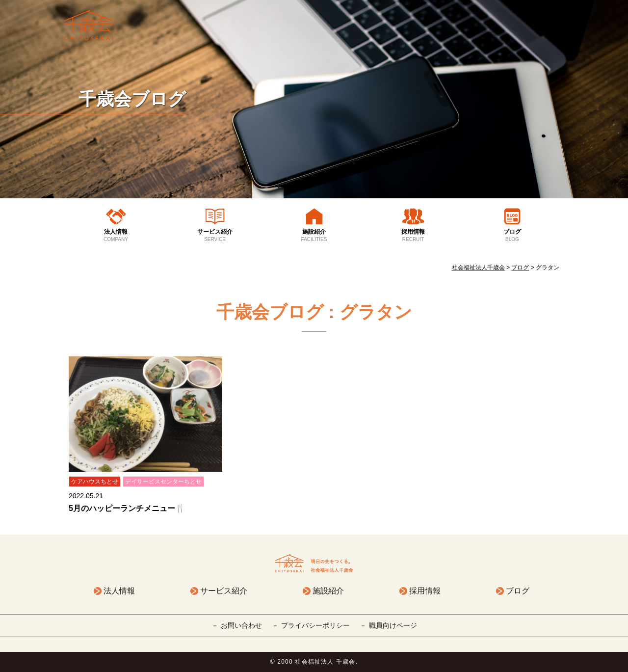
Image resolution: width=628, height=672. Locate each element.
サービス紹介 (215, 236)
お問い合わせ (241, 625)
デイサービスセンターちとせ (163, 482)
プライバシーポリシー (315, 625)
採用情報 (413, 236)
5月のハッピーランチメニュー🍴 (127, 508)
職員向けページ (393, 625)
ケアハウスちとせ (95, 482)
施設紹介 (314, 236)
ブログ (512, 236)
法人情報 (116, 236)
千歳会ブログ (132, 99)
